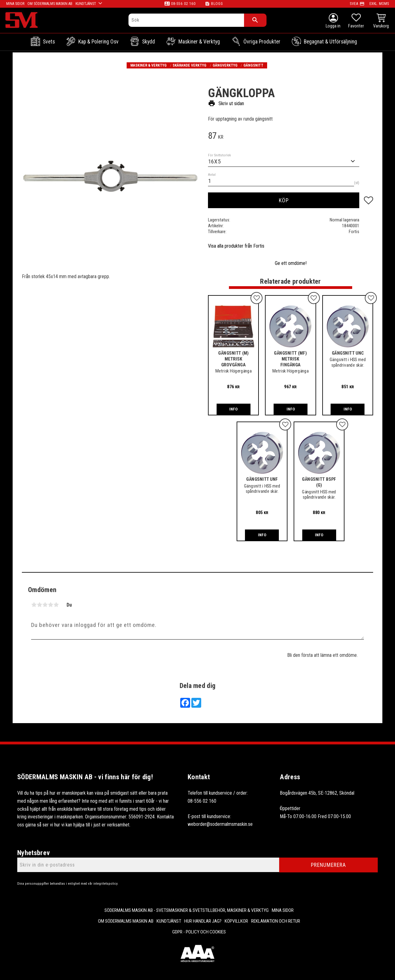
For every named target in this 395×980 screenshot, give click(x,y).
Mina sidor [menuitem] (283, 910)
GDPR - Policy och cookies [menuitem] (199, 932)
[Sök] (255, 20)
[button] (356, 22)
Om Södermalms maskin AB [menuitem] (126, 921)
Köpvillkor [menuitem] (236, 921)
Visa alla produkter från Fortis (236, 246)
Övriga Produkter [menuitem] (262, 42)
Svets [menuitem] (49, 42)
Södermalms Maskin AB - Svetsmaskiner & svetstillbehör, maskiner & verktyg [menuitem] (187, 910)
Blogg (217, 4)
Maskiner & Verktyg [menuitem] (199, 42)
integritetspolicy (105, 884)
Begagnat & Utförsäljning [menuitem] (330, 42)
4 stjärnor (51, 605)
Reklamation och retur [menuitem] (276, 921)
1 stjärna (34, 605)
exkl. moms (379, 4)
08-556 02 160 (183, 4)
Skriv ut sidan (226, 104)
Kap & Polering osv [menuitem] (98, 42)
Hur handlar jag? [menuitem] (203, 921)
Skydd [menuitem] (149, 42)
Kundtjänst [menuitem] (169, 921)
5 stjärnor (56, 605)
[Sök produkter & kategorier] (186, 20)
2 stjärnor (39, 605)
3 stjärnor (45, 605)
